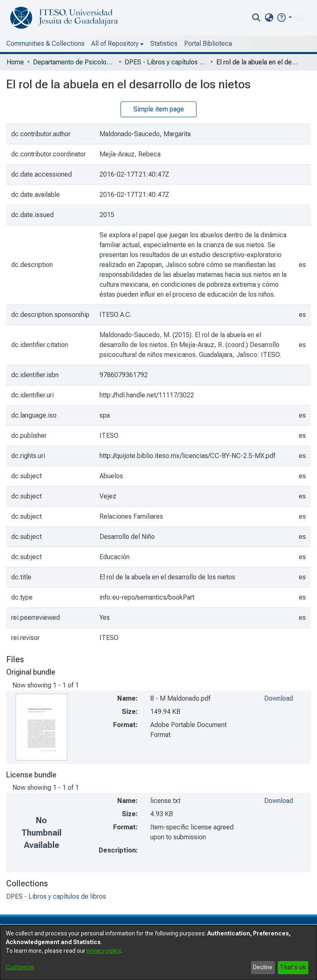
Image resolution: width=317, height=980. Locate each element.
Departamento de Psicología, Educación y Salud (74, 62)
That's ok (293, 967)
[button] (284, 18)
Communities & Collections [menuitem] (45, 44)
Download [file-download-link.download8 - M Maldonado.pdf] (279, 698)
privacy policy (104, 951)
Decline (263, 967)
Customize (20, 967)
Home (15, 62)
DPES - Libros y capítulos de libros (166, 62)
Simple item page (159, 109)
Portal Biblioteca (208, 44)
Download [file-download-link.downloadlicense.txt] (279, 801)
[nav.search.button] (257, 18)
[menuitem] (269, 18)
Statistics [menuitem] (164, 44)
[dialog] (158, 953)
